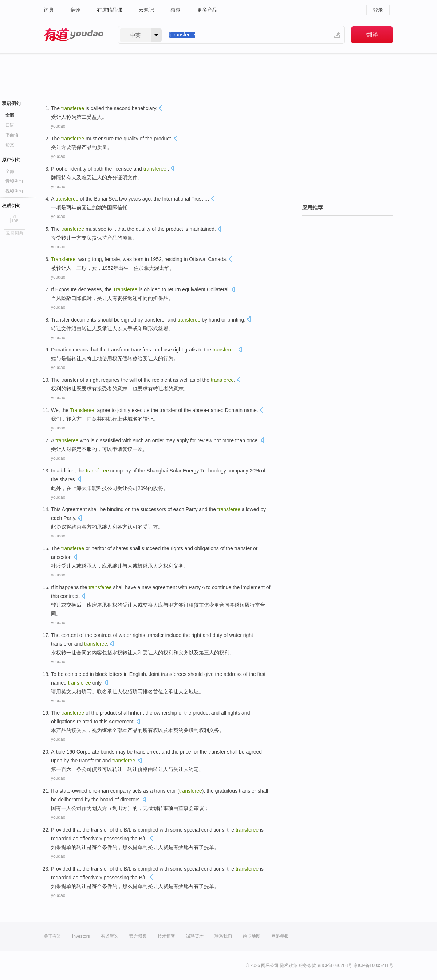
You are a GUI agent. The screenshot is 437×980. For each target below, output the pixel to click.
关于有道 (52, 936)
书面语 (12, 135)
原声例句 (11, 160)
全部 (10, 115)
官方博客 (138, 936)
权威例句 (11, 206)
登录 (378, 10)
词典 (49, 10)
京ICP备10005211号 (373, 965)
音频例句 (14, 181)
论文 (10, 145)
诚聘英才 (195, 936)
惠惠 (176, 10)
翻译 (75, 10)
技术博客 (166, 936)
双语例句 (11, 103)
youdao (58, 126)
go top (15, 219)
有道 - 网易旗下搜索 (74, 35)
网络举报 (280, 936)
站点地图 (252, 936)
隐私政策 (289, 965)
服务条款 (307, 965)
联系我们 (223, 936)
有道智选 (110, 936)
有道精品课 (110, 10)
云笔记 (146, 10)
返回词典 (15, 233)
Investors (81, 936)
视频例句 (14, 191)
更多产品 (207, 10)
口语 (10, 125)
